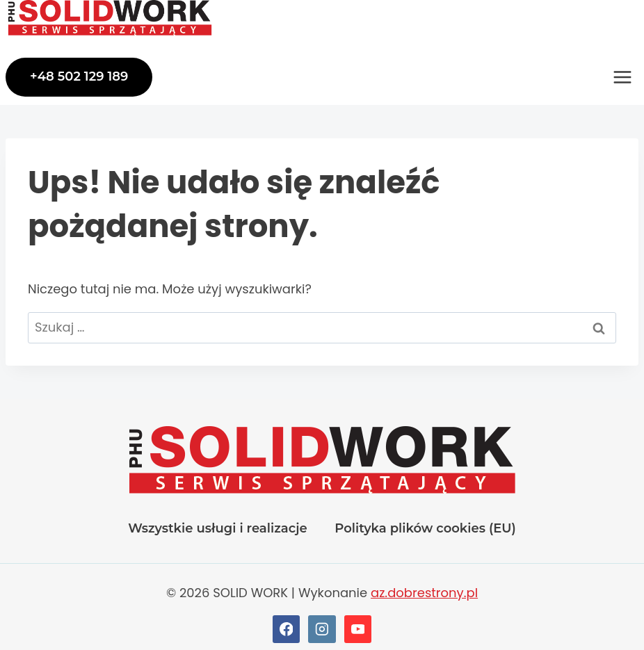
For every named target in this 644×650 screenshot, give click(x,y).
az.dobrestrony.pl (424, 593)
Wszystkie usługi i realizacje (217, 528)
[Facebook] (287, 629)
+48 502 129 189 (79, 76)
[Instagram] (322, 629)
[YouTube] (358, 629)
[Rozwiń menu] (622, 78)
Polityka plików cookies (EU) (425, 528)
